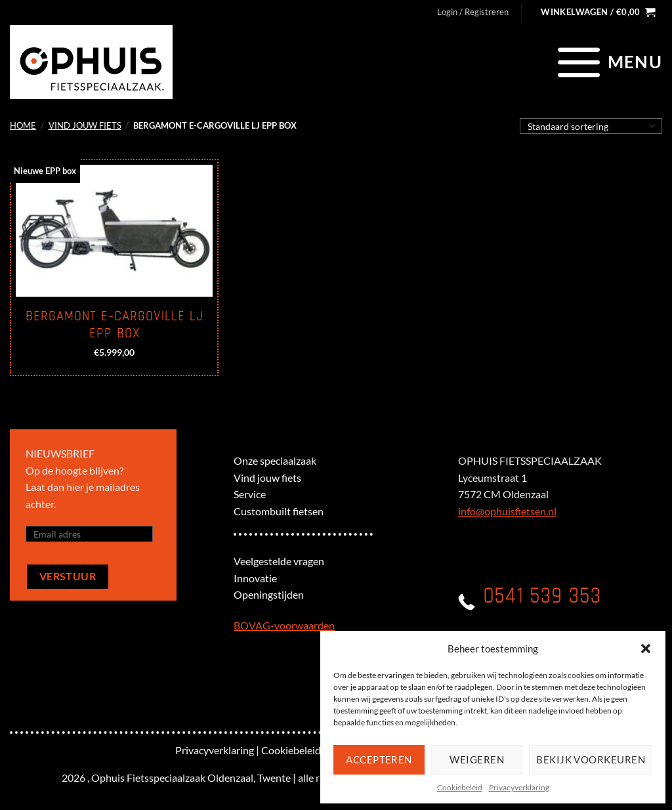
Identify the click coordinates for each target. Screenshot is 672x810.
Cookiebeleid (460, 787)
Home (23, 125)
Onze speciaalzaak (275, 460)
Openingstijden (269, 594)
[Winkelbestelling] (591, 126)
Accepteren (379, 759)
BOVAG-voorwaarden (284, 625)
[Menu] (608, 62)
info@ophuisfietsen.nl (507, 511)
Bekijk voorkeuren (591, 759)
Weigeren (477, 759)
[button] (646, 649)
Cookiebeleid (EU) (302, 750)
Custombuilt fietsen (279, 511)
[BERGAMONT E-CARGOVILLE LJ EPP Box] (114, 231)
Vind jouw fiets (85, 125)
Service (250, 494)
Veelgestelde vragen (279, 561)
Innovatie (255, 578)
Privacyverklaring (519, 787)
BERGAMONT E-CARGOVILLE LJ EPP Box (115, 325)
